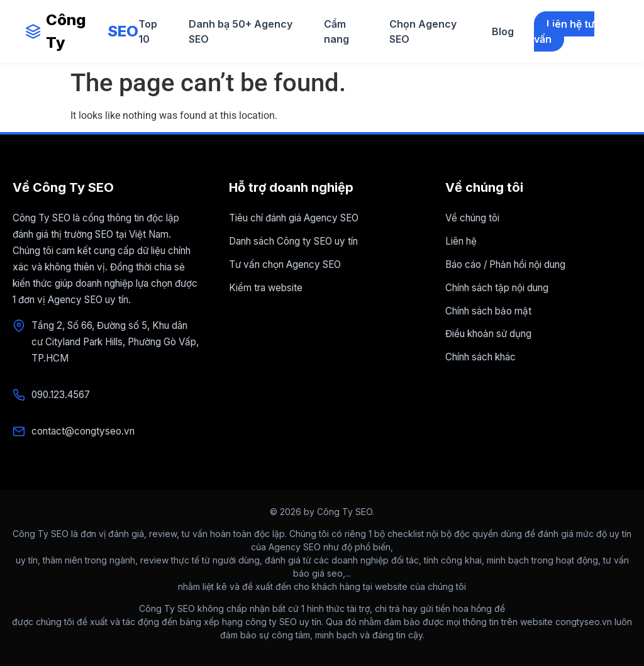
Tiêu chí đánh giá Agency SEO (294, 218)
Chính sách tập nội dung (497, 288)
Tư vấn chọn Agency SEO (285, 264)
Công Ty (82, 31)
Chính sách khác (480, 357)
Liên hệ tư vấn (564, 31)
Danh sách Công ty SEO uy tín (293, 241)
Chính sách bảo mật (488, 311)
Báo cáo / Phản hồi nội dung (505, 264)
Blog (503, 31)
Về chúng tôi (472, 218)
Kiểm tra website (266, 288)
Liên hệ (461, 241)
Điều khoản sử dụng (488, 334)
